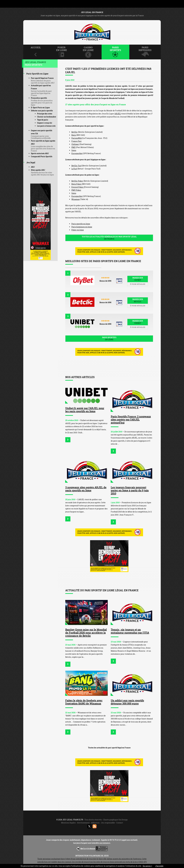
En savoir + (147, 866)
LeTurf (74, 169)
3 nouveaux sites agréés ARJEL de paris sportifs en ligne (86, 489)
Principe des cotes (45, 114)
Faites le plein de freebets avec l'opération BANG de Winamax (84, 702)
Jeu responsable (108, 823)
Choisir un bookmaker (47, 117)
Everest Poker (78, 187)
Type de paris (43, 120)
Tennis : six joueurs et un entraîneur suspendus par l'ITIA (130, 631)
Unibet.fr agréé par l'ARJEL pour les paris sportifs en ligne (85, 410)
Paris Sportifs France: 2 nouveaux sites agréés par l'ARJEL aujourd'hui (131, 419)
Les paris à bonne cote (46, 126)
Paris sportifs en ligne (81, 224)
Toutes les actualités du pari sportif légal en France (109, 748)
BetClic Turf (76, 166)
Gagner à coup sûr (45, 123)
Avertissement (83, 823)
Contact (120, 823)
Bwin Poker (77, 184)
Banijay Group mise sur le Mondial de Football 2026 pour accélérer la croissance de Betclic (86, 633)
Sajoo (74, 150)
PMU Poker (76, 190)
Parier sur (138, 279)
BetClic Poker (77, 181)
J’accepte (159, 866)
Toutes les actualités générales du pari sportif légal (109, 238)
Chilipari (75, 144)
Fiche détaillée (138, 284)
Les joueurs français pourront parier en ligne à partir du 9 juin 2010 (130, 490)
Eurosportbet (77, 153)
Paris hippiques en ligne (82, 227)
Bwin (74, 135)
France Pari (76, 141)
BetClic (74, 132)
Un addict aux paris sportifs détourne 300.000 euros (127, 702)
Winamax (76, 199)
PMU (74, 147)
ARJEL (118, 114)
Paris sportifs (109, 339)
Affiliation (95, 823)
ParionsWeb (77, 138)
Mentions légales (68, 823)
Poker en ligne (78, 230)
